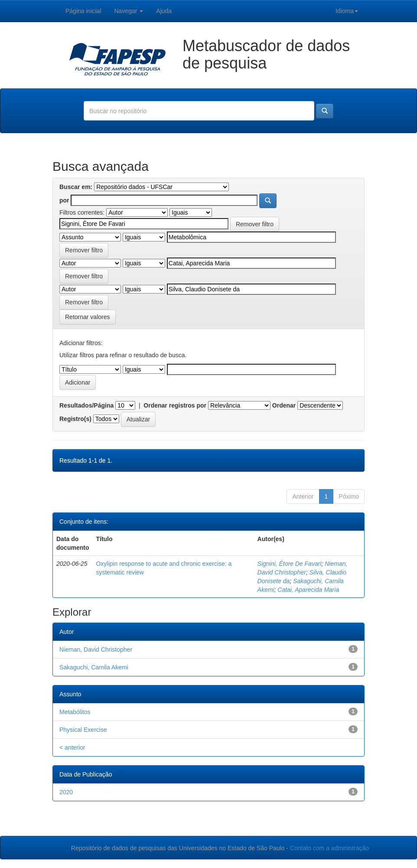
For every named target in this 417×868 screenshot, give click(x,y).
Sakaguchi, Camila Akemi (94, 667)
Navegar (129, 11)
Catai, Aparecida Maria (308, 590)
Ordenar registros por (175, 405)
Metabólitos (75, 712)
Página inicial (83, 11)
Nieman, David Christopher (96, 649)
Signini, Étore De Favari (290, 564)
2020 (66, 792)
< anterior (72, 747)
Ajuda (164, 11)
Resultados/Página (86, 405)
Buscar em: (76, 187)
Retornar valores (88, 317)
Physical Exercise (83, 730)
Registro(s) (75, 419)
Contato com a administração (329, 848)
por (64, 200)
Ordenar (284, 405)
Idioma (347, 11)
